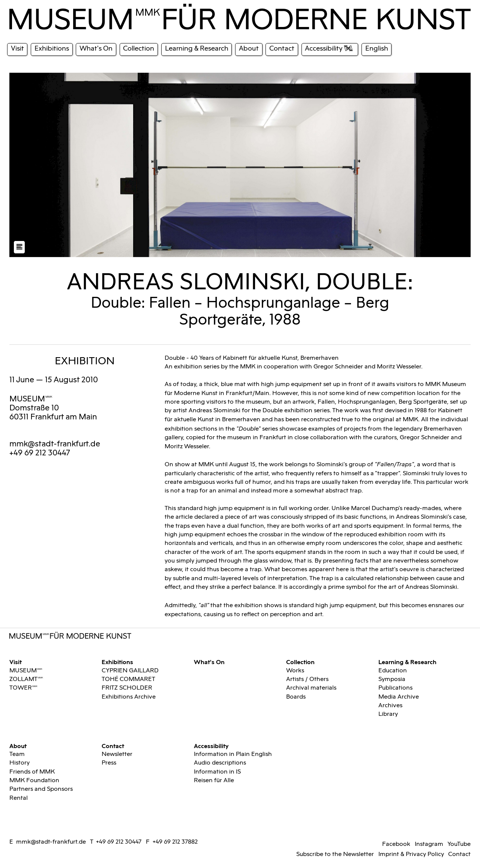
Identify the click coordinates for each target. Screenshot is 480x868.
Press (109, 763)
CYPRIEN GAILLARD (130, 671)
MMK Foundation (34, 780)
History (19, 763)
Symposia (392, 679)
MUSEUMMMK (31, 399)
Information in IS (217, 772)
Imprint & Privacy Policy (411, 854)
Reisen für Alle (214, 780)
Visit (16, 662)
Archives (390, 706)
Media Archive (399, 697)
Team (17, 754)
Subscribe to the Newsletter (335, 854)
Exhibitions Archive (129, 697)
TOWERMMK (23, 688)
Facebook (396, 844)
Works (295, 671)
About (18, 746)
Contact (113, 746)
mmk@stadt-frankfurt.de (55, 444)
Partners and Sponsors (41, 789)
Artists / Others (307, 679)
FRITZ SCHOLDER (127, 688)
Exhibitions (117, 662)
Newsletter (117, 754)
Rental (19, 798)
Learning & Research (407, 662)
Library (388, 714)
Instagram (429, 844)
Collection (300, 662)
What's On (209, 662)
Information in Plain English (233, 754)
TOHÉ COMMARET (128, 679)
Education (393, 671)
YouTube (459, 844)
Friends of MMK (32, 772)
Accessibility (211, 746)
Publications (395, 688)
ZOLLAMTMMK (26, 679)
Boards (296, 697)
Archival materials (311, 688)
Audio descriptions (220, 763)
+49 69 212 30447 (119, 842)
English (377, 49)
